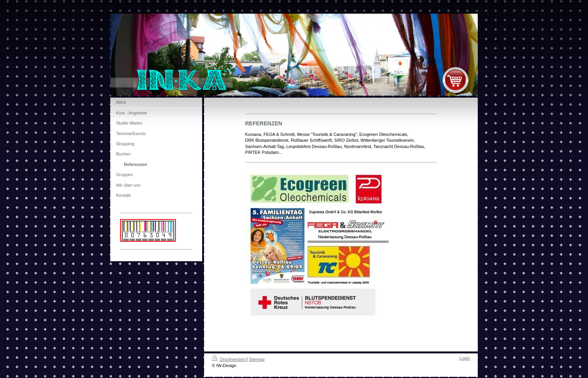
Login (465, 358)
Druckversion (229, 359)
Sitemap (256, 359)
